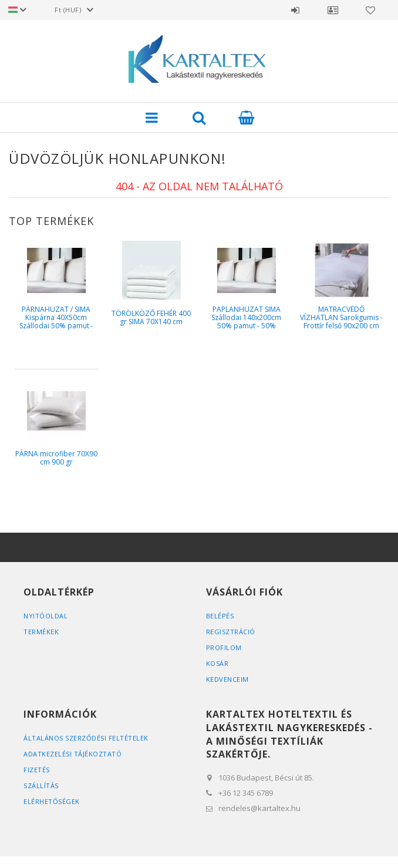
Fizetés (37, 770)
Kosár (217, 663)
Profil (333, 10)
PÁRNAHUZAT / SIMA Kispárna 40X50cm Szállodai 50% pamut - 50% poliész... (56, 322)
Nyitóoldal (45, 616)
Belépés (295, 10)
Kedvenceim (227, 679)
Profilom (224, 647)
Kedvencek (370, 10)
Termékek (41, 632)
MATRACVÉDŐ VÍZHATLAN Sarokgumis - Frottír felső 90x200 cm (341, 318)
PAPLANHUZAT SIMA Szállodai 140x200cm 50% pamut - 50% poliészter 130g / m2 (246, 322)
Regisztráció (231, 632)
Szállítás (41, 785)
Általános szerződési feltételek (86, 738)
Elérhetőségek (52, 801)
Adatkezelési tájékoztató (72, 754)
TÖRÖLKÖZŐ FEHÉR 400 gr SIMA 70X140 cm (151, 317)
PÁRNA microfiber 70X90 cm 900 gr (56, 458)
